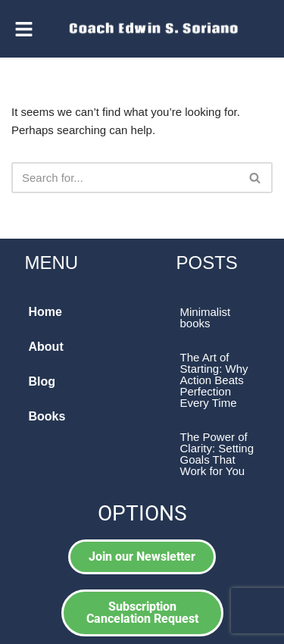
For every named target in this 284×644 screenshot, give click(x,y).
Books (47, 416)
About (46, 347)
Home (45, 312)
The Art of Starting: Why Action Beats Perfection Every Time (214, 380)
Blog (42, 381)
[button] (24, 29)
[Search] (125, 178)
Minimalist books (206, 317)
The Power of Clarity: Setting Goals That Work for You (217, 454)
